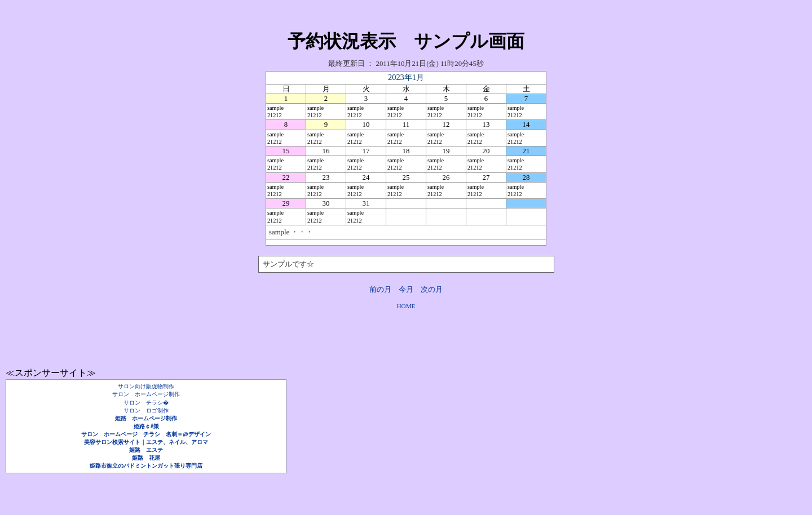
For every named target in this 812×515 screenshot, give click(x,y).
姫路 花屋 (146, 458)
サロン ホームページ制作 (146, 394)
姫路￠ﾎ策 (146, 426)
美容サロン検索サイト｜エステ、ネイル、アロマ (146, 442)
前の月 (380, 290)
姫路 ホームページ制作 (146, 418)
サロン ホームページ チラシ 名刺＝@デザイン (146, 434)
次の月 (432, 290)
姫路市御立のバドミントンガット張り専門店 (146, 466)
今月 (406, 290)
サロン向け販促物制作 (146, 386)
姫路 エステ (146, 450)
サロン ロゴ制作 (146, 410)
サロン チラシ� (146, 403)
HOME (406, 306)
